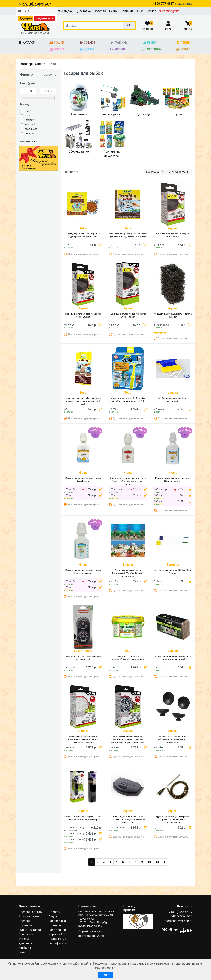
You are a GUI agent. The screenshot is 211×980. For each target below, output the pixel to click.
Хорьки (117, 49)
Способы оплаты (31, 912)
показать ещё (29, 141)
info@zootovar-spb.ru (178, 921)
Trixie (28, 115)
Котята (57, 49)
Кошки (57, 43)
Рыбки (149, 43)
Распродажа (169, 11)
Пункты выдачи (63, 11)
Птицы (183, 43)
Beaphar (29, 124)
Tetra (27, 133)
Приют (151, 11)
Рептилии (152, 49)
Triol (27, 111)
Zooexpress (31, 129)
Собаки (87, 43)
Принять (105, 975)
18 (157, 862)
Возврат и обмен (30, 916)
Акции (113, 11)
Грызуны (118, 43)
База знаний (57, 930)
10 (149, 862)
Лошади (184, 49)
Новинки (127, 11)
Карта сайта (57, 934)
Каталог (27, 43)
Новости (100, 11)
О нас (140, 11)
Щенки (86, 49)
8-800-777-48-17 (182, 916)
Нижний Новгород (36, 4)
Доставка (84, 11)
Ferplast (29, 120)
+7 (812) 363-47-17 (180, 912)
